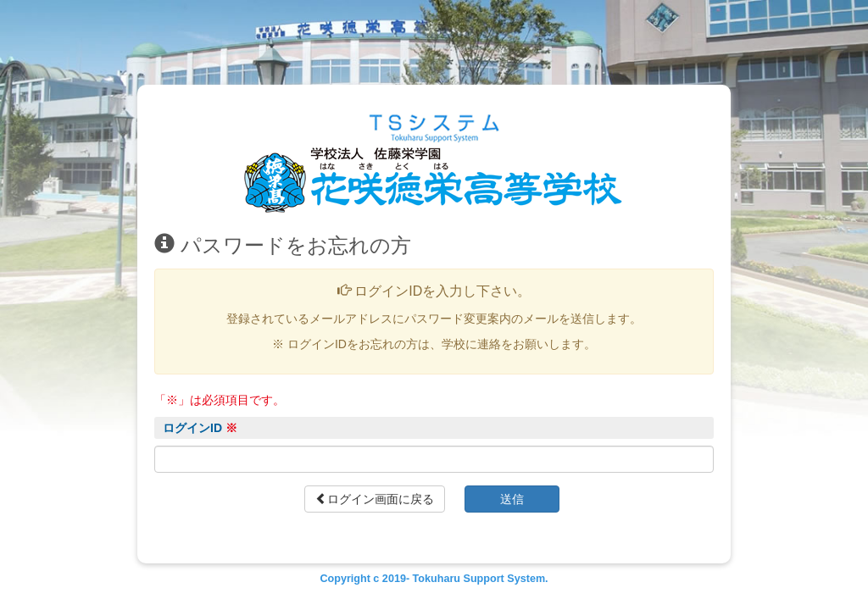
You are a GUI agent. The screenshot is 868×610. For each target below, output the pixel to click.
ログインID (200, 428)
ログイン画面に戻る (375, 499)
